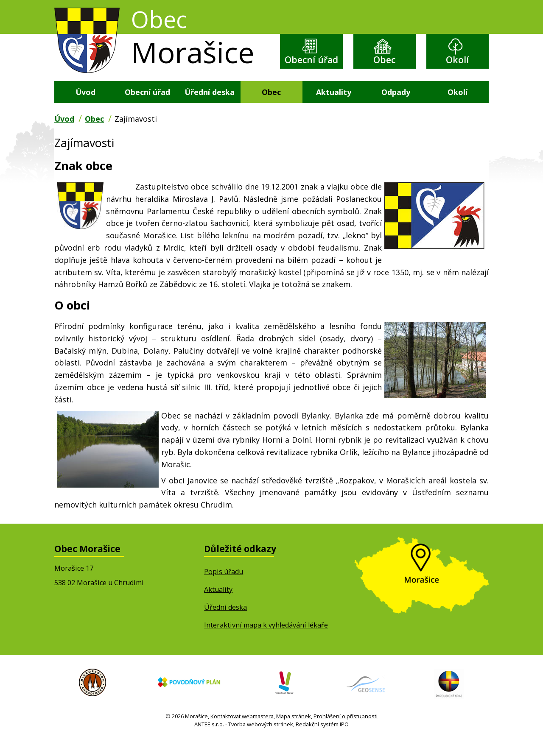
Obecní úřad (311, 68)
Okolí (458, 61)
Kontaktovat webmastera (242, 732)
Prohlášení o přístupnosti (346, 732)
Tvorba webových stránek (261, 741)
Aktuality (334, 108)
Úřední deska (210, 108)
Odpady (396, 108)
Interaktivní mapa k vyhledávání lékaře (266, 641)
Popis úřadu (224, 588)
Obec (384, 61)
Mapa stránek (294, 732)
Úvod (85, 108)
